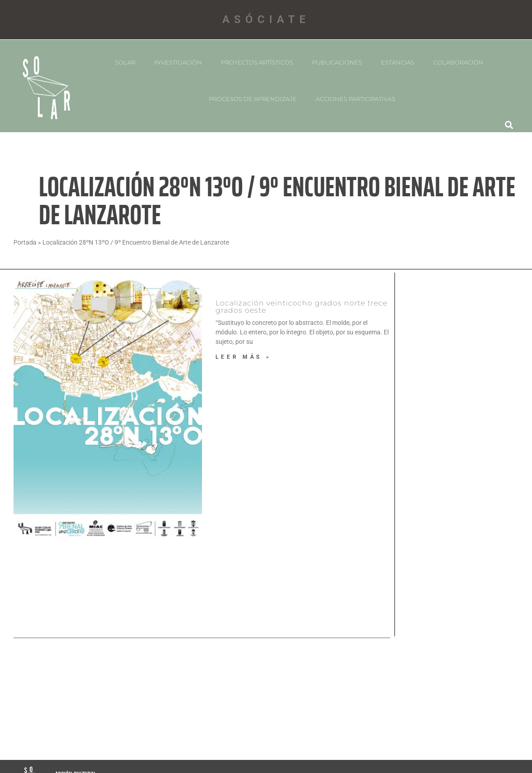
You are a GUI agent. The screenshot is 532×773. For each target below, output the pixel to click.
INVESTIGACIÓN (178, 62)
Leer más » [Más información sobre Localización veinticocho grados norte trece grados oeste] (243, 357)
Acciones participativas (355, 99)
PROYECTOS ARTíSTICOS (257, 62)
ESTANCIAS (398, 62)
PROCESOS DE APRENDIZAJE (253, 99)
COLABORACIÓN (458, 62)
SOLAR (125, 62)
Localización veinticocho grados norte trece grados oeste (301, 307)
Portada (25, 242)
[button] (509, 125)
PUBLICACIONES (337, 62)
